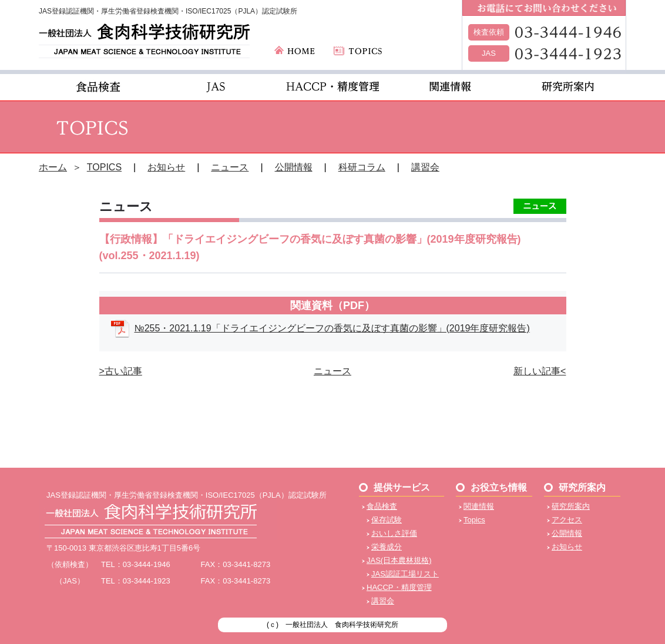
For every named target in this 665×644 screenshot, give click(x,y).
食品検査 (382, 506)
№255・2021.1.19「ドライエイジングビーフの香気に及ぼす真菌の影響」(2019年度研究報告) (332, 328)
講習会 (425, 167)
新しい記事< (540, 371)
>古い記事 (121, 371)
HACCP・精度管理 (399, 587)
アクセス (567, 520)
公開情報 (294, 167)
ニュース (230, 167)
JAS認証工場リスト (405, 574)
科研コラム (362, 167)
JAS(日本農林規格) (399, 560)
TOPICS (104, 167)
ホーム (53, 167)
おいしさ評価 (394, 533)
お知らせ (166, 167)
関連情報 (479, 506)
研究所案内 (571, 506)
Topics (474, 520)
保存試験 (387, 520)
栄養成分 (387, 547)
